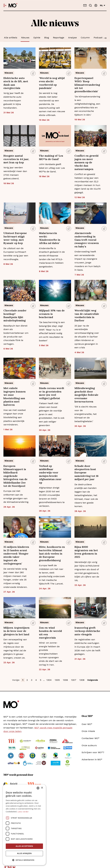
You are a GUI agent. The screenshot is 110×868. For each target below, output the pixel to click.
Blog (47, 38)
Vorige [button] (16, 680)
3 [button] (32, 680)
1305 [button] (57, 680)
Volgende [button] (93, 680)
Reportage (59, 38)
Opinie (37, 38)
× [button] (42, 788)
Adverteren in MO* (92, 759)
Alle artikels (11, 38)
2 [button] (27, 680)
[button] (24, 860)
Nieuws (25, 38)
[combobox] (38, 788)
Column (85, 38)
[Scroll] (105, 38)
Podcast (98, 38)
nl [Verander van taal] (103, 5)
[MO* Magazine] (13, 5)
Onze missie (88, 731)
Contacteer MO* (91, 738)
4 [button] (36, 680)
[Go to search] (90, 5)
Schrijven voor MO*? (93, 752)
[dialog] (24, 825)
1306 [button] (65, 680)
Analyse (72, 38)
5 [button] (41, 680)
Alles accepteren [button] (24, 846)
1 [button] (23, 680)
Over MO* (87, 724)
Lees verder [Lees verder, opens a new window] (23, 812)
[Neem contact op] (85, 5)
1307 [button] (74, 680)
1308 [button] (82, 680)
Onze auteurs (89, 745)
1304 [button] (49, 680)
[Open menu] (5, 5)
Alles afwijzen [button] (24, 853)
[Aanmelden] (96, 5)
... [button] (44, 680)
